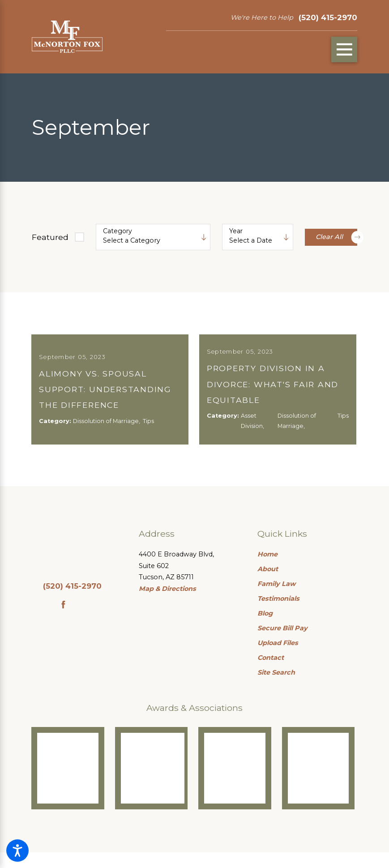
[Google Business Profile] (82, 621)
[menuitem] (307, 571)
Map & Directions (167, 605)
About (268, 585)
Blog (265, 629)
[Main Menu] (344, 50)
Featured (50, 237)
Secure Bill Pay (282, 644)
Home (267, 570)
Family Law (276, 600)
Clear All (336, 237)
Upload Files (278, 659)
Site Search (276, 688)
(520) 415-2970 (328, 17)
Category (118, 231)
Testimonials (278, 615)
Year (236, 231)
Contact (271, 674)
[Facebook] (63, 621)
